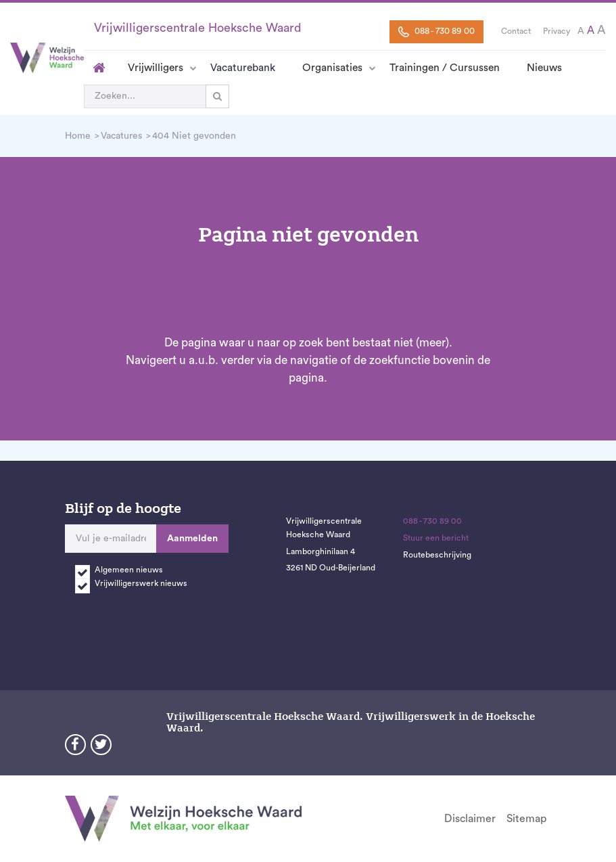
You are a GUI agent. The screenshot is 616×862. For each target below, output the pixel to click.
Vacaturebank (243, 68)
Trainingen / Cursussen (445, 68)
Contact (516, 31)
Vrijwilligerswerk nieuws (141, 583)
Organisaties (332, 68)
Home (99, 68)
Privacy (556, 31)
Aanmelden (192, 539)
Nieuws (544, 68)
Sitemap (526, 819)
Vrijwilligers (156, 68)
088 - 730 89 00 (436, 32)
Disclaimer (470, 819)
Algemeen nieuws (129, 570)
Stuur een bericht (436, 538)
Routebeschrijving (437, 555)
